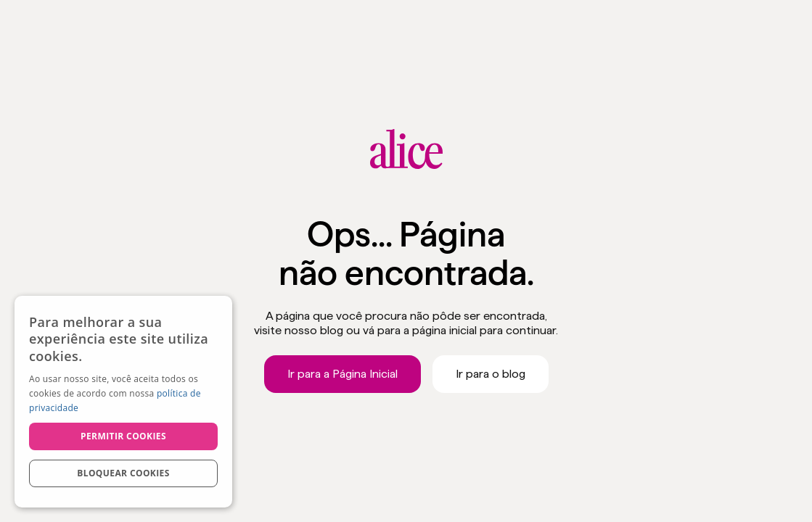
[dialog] (123, 402)
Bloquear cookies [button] (123, 473)
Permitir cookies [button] (123, 436)
